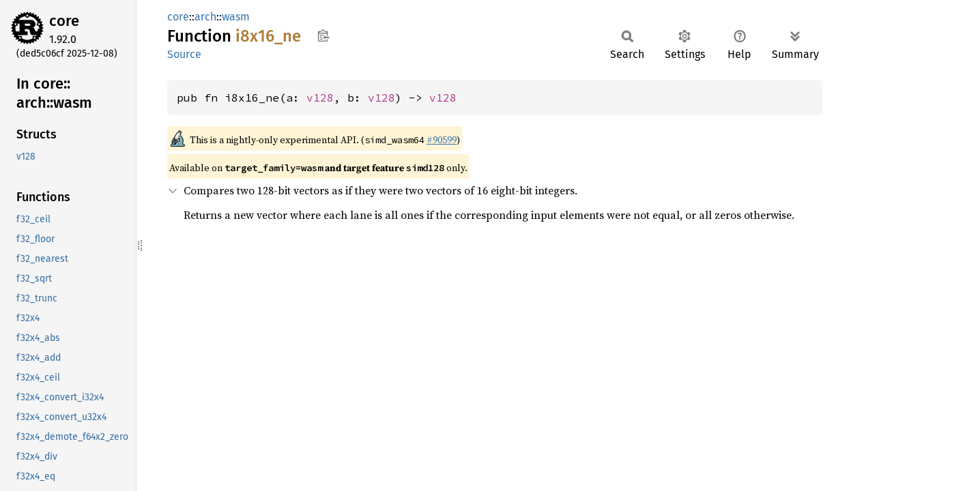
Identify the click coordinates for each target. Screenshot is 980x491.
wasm (236, 17)
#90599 (442, 140)
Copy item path (323, 35)
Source (184, 54)
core (64, 21)
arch (205, 17)
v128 (320, 98)
